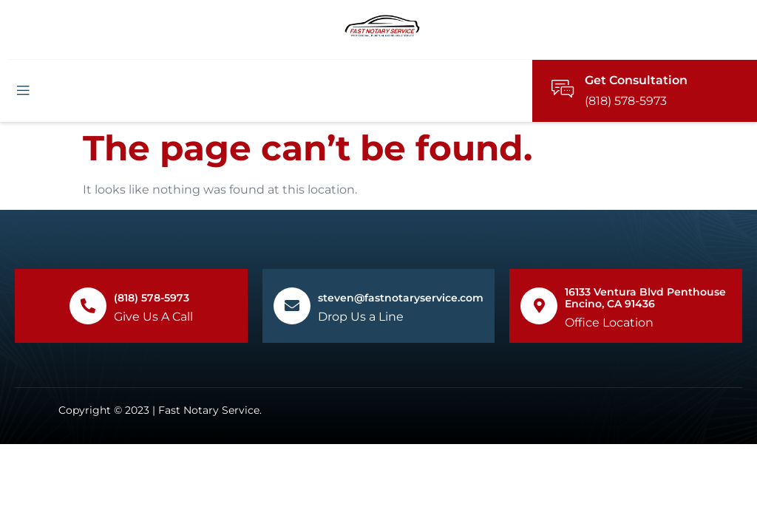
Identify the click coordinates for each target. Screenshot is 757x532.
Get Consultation (636, 80)
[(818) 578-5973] (88, 306)
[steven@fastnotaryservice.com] (292, 306)
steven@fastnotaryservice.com (401, 298)
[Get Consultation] (563, 89)
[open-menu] (23, 91)
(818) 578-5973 (152, 298)
